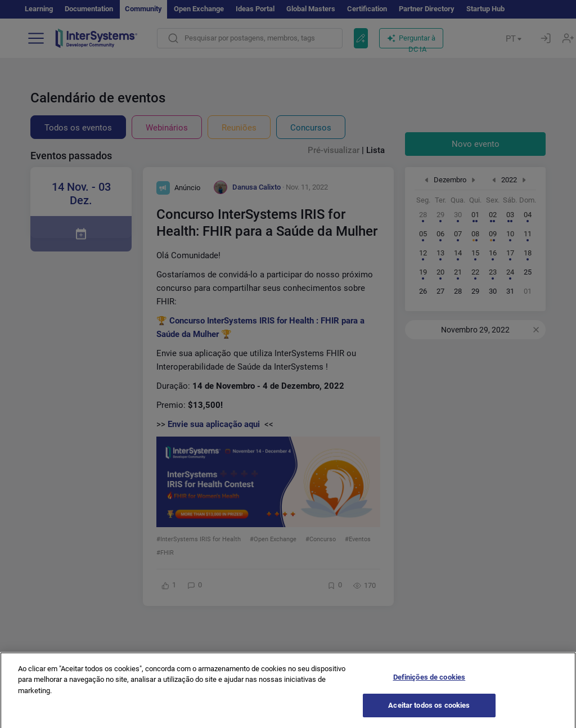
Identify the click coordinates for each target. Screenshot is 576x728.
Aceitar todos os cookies (429, 713)
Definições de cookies (429, 684)
